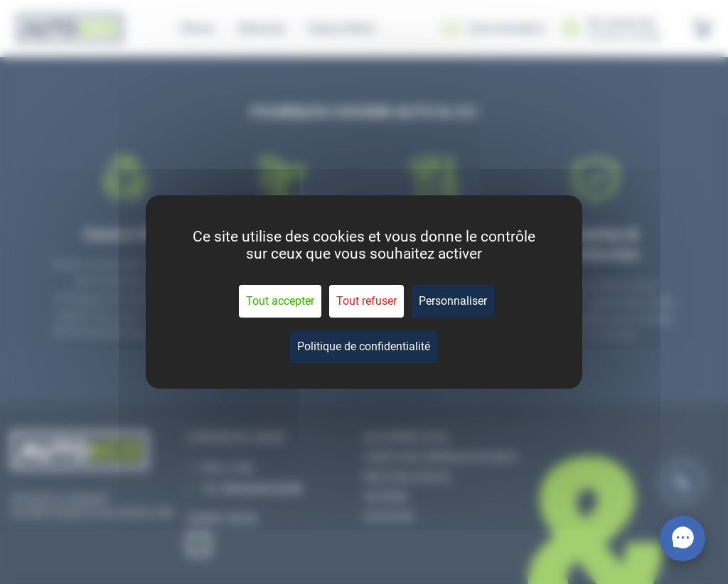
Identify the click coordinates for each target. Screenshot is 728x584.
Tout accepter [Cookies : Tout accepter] (280, 301)
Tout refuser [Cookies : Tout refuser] (366, 301)
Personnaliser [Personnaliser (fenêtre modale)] (453, 301)
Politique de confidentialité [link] (364, 346)
